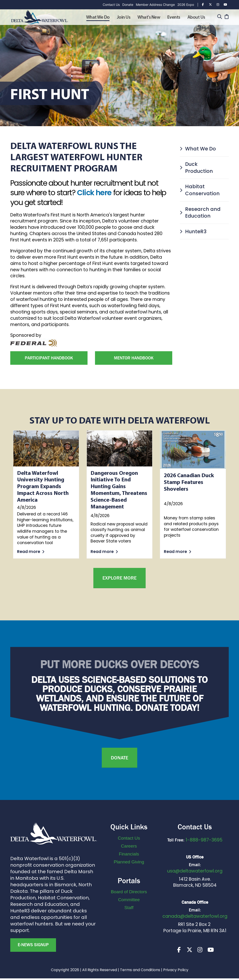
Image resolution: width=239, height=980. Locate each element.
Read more (31, 552)
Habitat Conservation (200, 190)
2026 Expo (186, 5)
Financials (129, 854)
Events (174, 17)
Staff (129, 908)
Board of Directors (129, 892)
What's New (149, 17)
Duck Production (196, 168)
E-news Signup (33, 945)
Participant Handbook (49, 358)
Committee (129, 900)
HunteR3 (193, 231)
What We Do (98, 17)
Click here (94, 193)
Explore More (119, 578)
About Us (196, 17)
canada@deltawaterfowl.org (195, 916)
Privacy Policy (176, 972)
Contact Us (111, 5)
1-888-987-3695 (204, 840)
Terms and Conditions (140, 972)
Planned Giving (129, 862)
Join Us (124, 17)
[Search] (220, 17)
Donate (128, 5)
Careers (129, 846)
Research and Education (200, 213)
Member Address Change (155, 5)
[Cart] (227, 17)
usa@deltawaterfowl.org (195, 871)
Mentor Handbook (134, 358)
